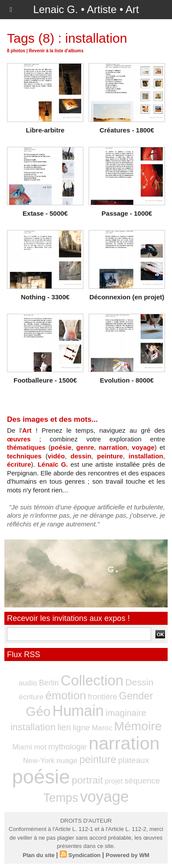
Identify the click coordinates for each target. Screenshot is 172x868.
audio (28, 683)
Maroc (102, 728)
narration (113, 447)
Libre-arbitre (45, 130)
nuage (67, 760)
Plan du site (39, 855)
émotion (66, 695)
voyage (143, 447)
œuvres (19, 439)
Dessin (139, 682)
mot (40, 747)
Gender (136, 696)
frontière (102, 697)
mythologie (67, 747)
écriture (19, 464)
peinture (110, 456)
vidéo (56, 456)
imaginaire (126, 713)
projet (114, 781)
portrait (87, 780)
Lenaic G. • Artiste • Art (86, 9)
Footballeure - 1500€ (45, 380)
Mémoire (138, 726)
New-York (39, 761)
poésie (61, 447)
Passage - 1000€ (127, 213)
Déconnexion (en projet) (127, 297)
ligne (81, 727)
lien (64, 727)
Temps (61, 798)
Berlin (49, 683)
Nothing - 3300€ (45, 297)
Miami (22, 747)
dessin (81, 456)
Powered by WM (127, 855)
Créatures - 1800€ (127, 130)
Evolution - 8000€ (127, 380)
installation (146, 456)
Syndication (85, 855)
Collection (92, 680)
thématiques (26, 447)
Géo (38, 711)
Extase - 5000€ (45, 213)
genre (85, 447)
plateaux (133, 760)
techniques (24, 456)
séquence (142, 781)
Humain (78, 711)
